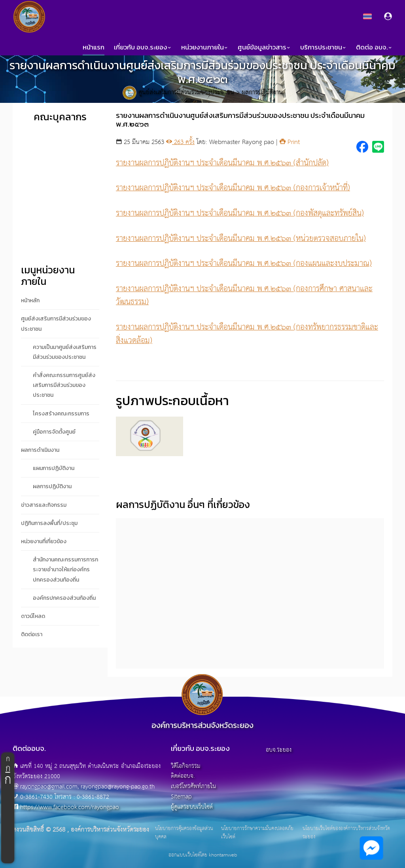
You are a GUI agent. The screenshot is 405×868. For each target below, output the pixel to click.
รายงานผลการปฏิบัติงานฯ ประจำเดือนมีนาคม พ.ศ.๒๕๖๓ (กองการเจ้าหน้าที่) (233, 188)
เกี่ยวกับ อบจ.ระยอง (143, 47)
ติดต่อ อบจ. (374, 47)
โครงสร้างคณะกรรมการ (61, 414)
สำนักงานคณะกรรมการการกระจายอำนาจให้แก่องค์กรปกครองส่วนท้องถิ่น (65, 570)
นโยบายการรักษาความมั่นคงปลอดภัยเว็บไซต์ (257, 833)
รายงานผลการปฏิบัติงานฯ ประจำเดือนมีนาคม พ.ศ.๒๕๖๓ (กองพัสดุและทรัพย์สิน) (240, 213)
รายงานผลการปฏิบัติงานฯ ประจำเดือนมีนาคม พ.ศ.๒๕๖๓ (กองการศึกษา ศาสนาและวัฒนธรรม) (244, 296)
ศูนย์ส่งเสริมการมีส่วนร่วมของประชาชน (186, 93)
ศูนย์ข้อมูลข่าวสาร (264, 47)
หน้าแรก (94, 47)
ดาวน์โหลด (33, 616)
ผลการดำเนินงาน (40, 450)
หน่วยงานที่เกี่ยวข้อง (44, 541)
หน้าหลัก (30, 300)
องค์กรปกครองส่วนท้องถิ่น (64, 598)
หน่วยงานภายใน (205, 47)
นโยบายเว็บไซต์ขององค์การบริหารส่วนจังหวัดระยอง (346, 833)
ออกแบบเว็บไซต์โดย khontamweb (203, 855)
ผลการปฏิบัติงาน (262, 93)
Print (290, 142)
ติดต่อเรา (32, 634)
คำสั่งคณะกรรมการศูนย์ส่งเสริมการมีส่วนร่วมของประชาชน (64, 385)
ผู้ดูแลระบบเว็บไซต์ (192, 807)
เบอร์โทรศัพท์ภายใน (193, 786)
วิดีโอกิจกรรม (186, 766)
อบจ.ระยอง (279, 750)
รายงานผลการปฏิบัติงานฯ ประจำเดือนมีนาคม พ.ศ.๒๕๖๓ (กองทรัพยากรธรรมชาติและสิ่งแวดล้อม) (247, 334)
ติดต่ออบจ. (183, 776)
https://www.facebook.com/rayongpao (70, 807)
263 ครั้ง (180, 142)
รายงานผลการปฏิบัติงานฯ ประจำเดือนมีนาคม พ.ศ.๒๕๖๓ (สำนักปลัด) (222, 163)
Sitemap (181, 797)
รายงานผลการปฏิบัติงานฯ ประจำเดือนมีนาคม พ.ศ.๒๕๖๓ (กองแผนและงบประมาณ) (244, 263)
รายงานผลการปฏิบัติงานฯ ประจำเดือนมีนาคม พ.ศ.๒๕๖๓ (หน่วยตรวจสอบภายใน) (241, 239)
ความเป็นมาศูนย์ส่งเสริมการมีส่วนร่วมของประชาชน (65, 352)
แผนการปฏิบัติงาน (54, 468)
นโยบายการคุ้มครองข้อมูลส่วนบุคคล (184, 833)
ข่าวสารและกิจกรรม (44, 505)
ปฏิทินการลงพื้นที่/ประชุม (49, 523)
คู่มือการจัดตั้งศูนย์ (54, 432)
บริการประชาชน (323, 47)
